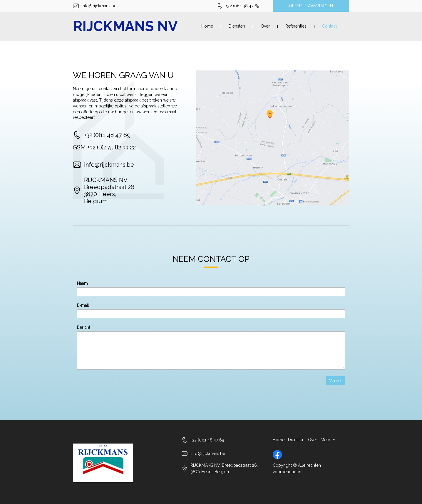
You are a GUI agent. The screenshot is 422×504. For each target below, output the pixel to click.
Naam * (84, 283)
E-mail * (84, 305)
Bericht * (85, 327)
